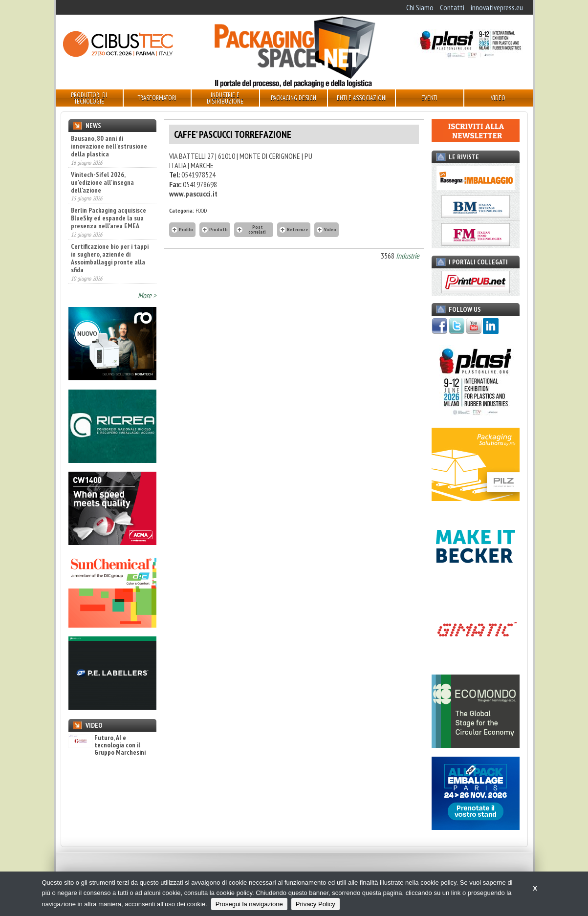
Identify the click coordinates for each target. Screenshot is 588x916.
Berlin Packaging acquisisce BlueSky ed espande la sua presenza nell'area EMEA (109, 218)
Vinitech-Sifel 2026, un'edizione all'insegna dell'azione (102, 182)
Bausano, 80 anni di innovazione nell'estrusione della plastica (109, 146)
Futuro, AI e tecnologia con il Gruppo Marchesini (107, 745)
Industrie (408, 256)
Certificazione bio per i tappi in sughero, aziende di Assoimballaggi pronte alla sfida (110, 258)
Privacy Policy (316, 904)
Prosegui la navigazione (249, 904)
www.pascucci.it (193, 194)
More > (147, 295)
